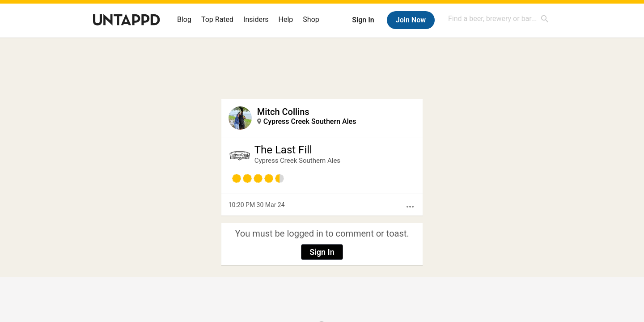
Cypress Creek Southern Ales (310, 121)
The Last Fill (283, 150)
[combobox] (499, 19)
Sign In (363, 20)
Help (286, 19)
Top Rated (217, 19)
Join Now (411, 20)
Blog (184, 19)
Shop (311, 19)
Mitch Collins (283, 112)
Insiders (256, 19)
